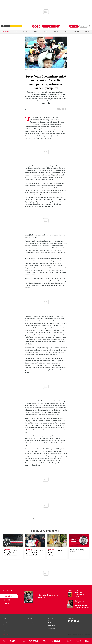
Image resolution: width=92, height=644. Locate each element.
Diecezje (77, 32)
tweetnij (63, 109)
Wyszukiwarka (90, 26)
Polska (26, 32)
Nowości (7, 596)
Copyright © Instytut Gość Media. (74, 634)
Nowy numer (5, 32)
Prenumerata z (16, 26)
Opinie (66, 32)
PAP (36, 519)
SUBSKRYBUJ (74, 26)
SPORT (43, 519)
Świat (36, 32)
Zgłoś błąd (6, 634)
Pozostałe (7, 604)
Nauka (56, 32)
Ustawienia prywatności (31, 625)
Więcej (87, 32)
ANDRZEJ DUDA (31, 519)
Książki (7, 600)
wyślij (66, 109)
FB (61, 109)
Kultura (46, 32)
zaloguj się (83, 26)
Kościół (15, 32)
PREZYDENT (39, 519)
